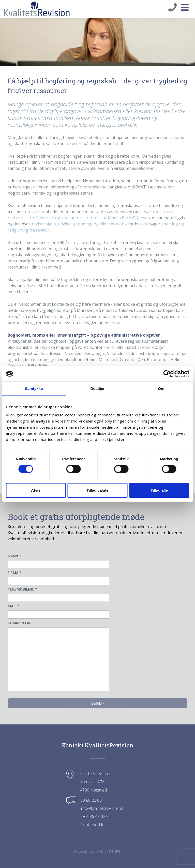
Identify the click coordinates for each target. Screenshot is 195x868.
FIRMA (15, 573)
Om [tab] (161, 388)
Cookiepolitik (92, 825)
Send (98, 703)
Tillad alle (159, 490)
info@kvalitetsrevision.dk (102, 808)
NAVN (14, 556)
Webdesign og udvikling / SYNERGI (98, 852)
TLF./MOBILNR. (22, 589)
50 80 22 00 (91, 800)
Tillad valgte (97, 490)
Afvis (36, 490)
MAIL (14, 606)
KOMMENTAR (20, 623)
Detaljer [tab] (98, 388)
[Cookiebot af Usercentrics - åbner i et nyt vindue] (167, 374)
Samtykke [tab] (34, 388)
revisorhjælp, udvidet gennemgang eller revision (78, 224)
